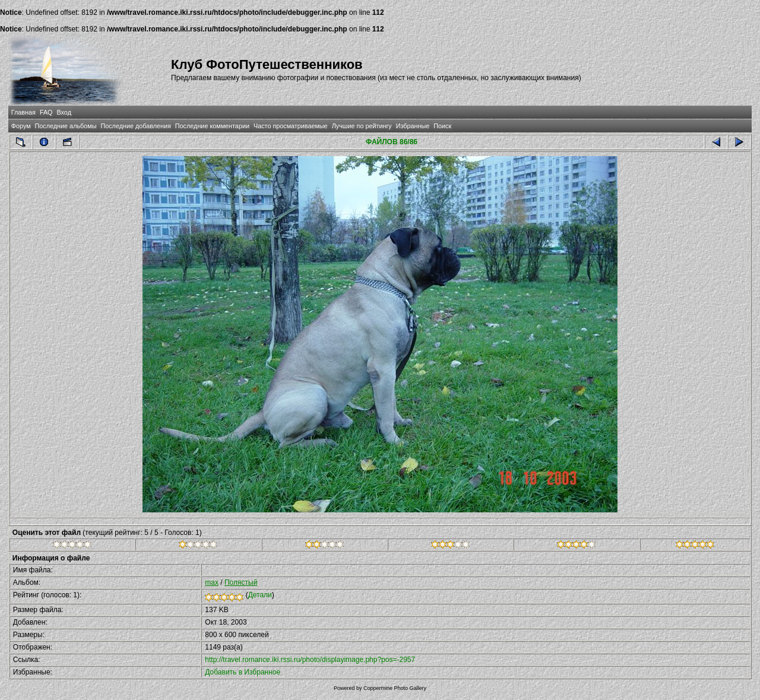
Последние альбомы (66, 126)
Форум (21, 126)
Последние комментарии (212, 126)
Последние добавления (135, 126)
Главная (23, 112)
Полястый (241, 582)
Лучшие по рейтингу (362, 126)
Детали (260, 595)
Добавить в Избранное (243, 672)
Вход (64, 112)
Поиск (442, 126)
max (212, 582)
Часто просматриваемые (291, 126)
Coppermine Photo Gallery (395, 688)
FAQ (46, 112)
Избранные (413, 126)
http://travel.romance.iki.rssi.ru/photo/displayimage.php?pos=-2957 (310, 660)
